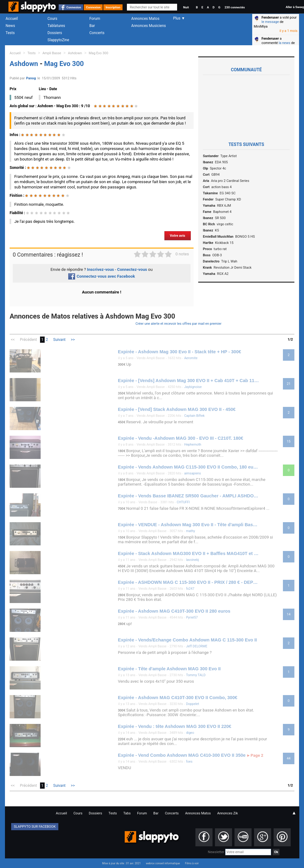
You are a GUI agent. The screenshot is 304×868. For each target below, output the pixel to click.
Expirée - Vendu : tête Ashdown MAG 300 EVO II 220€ (175, 726)
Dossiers (55, 33)
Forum (95, 19)
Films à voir (192, 863)
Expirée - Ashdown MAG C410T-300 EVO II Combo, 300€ (178, 698)
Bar (92, 26)
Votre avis (178, 236)
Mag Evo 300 (98, 53)
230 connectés (235, 7)
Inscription (113, 7)
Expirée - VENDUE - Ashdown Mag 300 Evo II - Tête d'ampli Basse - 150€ (189, 525)
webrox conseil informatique (163, 863)
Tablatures (56, 26)
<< (13, 340)
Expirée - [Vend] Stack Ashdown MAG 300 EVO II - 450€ (177, 409)
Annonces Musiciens (149, 26)
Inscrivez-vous (100, 269)
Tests (10, 33)
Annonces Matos (145, 19)
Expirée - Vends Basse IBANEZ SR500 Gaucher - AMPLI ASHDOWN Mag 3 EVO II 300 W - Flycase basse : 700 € (189, 496)
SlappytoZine (58, 40)
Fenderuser (270, 18)
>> (73, 340)
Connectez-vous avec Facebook (102, 276)
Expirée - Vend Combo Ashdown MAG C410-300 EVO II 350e (182, 755)
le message (270, 22)
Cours (52, 19)
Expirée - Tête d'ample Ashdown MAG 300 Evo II (169, 669)
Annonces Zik (228, 813)
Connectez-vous (132, 269)
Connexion (74, 7)
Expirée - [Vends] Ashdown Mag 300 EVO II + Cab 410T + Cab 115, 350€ (189, 381)
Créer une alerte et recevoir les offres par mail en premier (179, 324)
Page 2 (255, 756)
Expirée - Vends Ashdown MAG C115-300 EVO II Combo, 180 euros (189, 467)
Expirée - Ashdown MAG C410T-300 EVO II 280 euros (174, 611)
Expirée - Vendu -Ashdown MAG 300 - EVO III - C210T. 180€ (181, 438)
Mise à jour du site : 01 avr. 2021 (121, 863)
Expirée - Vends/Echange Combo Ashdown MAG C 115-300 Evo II (187, 640)
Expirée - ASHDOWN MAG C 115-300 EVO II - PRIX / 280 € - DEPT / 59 (189, 582)
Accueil (12, 19)
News (10, 26)
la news (284, 43)
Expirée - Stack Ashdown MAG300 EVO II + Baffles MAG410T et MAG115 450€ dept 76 (189, 553)
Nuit (186, 7)
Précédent (28, 340)
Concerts (97, 33)
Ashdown (75, 53)
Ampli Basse (52, 53)
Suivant (60, 340)
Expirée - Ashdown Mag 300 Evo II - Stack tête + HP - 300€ (179, 352)
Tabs (127, 813)
